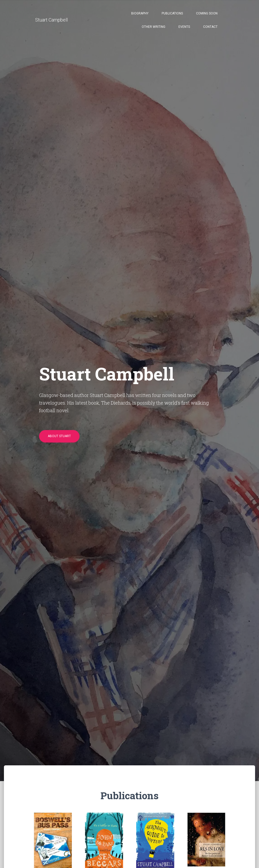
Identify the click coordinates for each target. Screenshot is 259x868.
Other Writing (154, 27)
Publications (172, 13)
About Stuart (59, 436)
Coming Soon (207, 13)
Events (184, 27)
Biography (140, 13)
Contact (210, 27)
